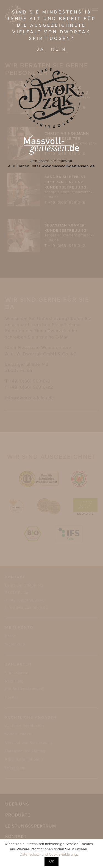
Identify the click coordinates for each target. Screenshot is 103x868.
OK (52, 861)
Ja (41, 49)
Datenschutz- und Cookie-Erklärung (48, 854)
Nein (59, 49)
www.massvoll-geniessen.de (68, 166)
